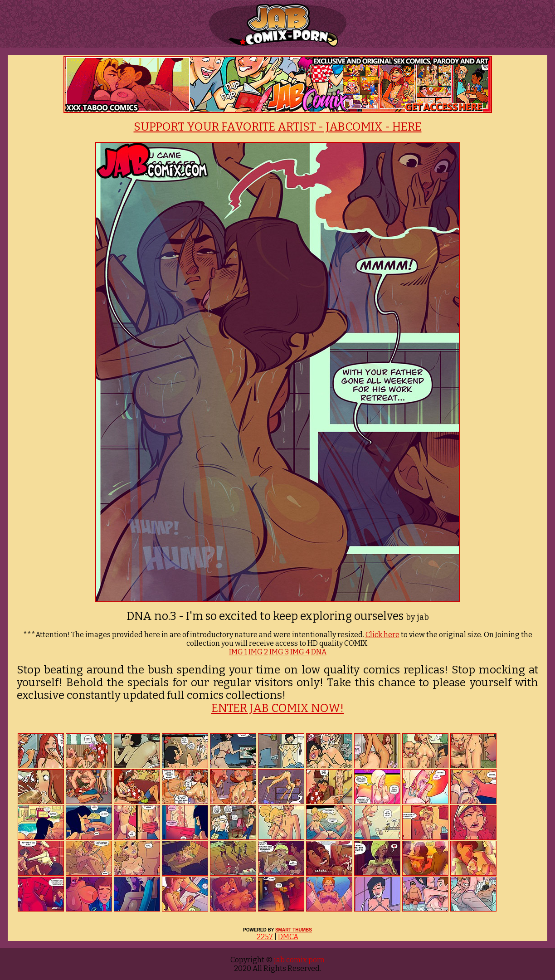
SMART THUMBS (294, 930)
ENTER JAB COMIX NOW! (277, 708)
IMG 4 (300, 652)
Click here (382, 635)
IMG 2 (258, 652)
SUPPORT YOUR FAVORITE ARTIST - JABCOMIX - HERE (278, 127)
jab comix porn (299, 960)
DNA (319, 652)
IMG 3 (279, 652)
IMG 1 (238, 652)
